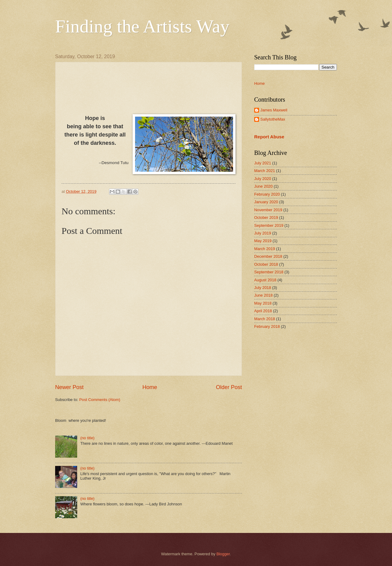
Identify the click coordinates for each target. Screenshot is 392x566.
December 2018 (268, 256)
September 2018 (269, 272)
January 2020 (266, 202)
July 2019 (263, 233)
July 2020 (263, 179)
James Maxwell (274, 110)
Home (150, 387)
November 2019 (268, 210)
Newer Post (69, 387)
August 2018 (265, 280)
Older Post (229, 387)
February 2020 (267, 194)
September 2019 (269, 225)
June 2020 (263, 186)
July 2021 (263, 163)
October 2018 (266, 264)
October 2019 (266, 217)
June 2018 (263, 295)
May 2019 (263, 241)
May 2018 (263, 303)
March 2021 (265, 171)
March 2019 (265, 249)
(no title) (87, 438)
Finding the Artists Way (142, 26)
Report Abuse (269, 137)
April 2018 (263, 311)
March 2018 (265, 319)
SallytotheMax (273, 119)
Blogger (223, 554)
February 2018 (267, 326)
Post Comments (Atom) (100, 400)
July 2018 (263, 288)
